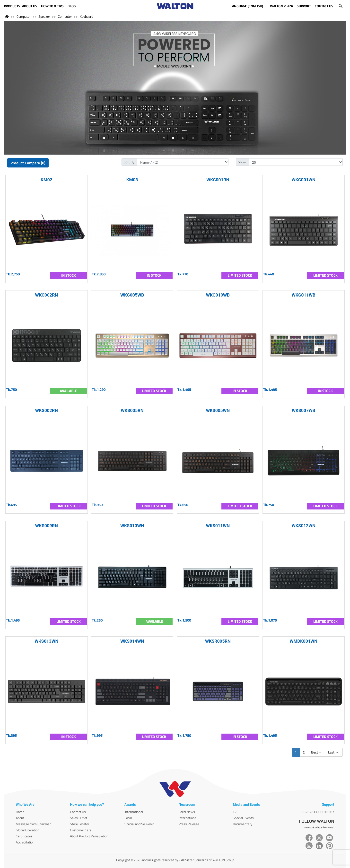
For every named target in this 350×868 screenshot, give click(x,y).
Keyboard (86, 16)
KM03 (132, 180)
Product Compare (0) (28, 163)
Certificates (24, 836)
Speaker (44, 16)
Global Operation (28, 830)
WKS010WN (132, 526)
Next (316, 752)
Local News (187, 812)
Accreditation (25, 842)
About (20, 818)
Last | (334, 752)
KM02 (46, 180)
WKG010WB (218, 295)
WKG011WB (303, 295)
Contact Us (78, 812)
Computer (24, 16)
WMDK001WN (304, 641)
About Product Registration (89, 836)
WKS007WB (304, 410)
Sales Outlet (79, 818)
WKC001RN (218, 180)
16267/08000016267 (318, 812)
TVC (236, 812)
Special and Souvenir (139, 824)
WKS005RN (132, 410)
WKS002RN (47, 410)
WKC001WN (304, 180)
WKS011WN (218, 526)
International (134, 812)
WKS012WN (304, 526)
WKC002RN (46, 295)
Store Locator (80, 824)
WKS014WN (132, 641)
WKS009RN (47, 526)
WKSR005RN (218, 641)
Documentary (243, 824)
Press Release (189, 824)
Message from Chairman (34, 824)
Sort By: (129, 162)
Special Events (243, 818)
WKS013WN (46, 641)
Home (20, 812)
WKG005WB (132, 295)
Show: (242, 162)
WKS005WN (218, 410)
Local (128, 818)
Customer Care (81, 830)
